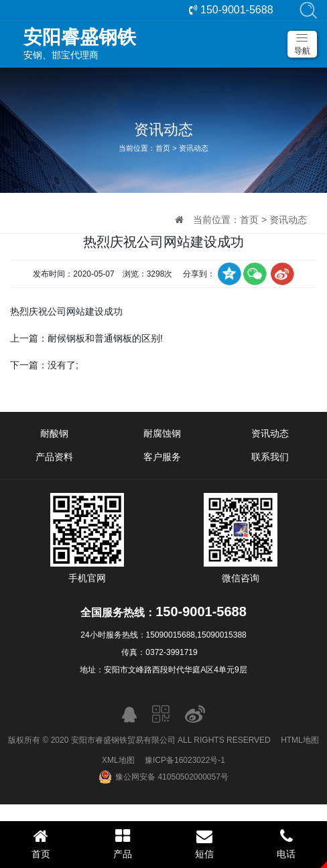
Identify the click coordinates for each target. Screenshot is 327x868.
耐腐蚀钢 (162, 433)
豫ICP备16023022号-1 (185, 760)
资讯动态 (194, 148)
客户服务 (162, 457)
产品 (123, 844)
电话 (286, 844)
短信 (204, 844)
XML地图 (118, 760)
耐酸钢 (54, 433)
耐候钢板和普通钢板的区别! (105, 338)
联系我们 (270, 457)
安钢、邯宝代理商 (170, 44)
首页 (163, 148)
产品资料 (54, 457)
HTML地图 (300, 740)
